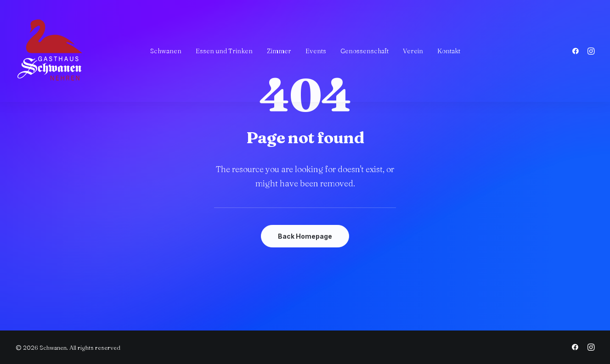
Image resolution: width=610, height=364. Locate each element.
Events (316, 51)
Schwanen (166, 51)
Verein (413, 51)
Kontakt (449, 51)
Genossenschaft (364, 51)
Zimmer (279, 51)
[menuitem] (166, 51)
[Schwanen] (50, 51)
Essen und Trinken (224, 51)
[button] (577, 51)
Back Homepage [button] (305, 236)
